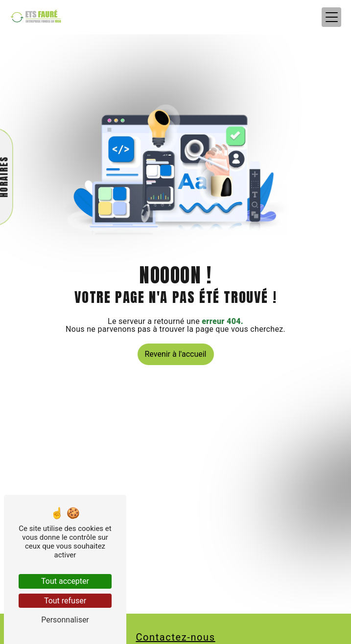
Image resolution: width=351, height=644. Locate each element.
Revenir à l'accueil (176, 354)
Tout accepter (65, 581)
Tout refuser (65, 601)
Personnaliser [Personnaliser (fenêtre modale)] (65, 620)
